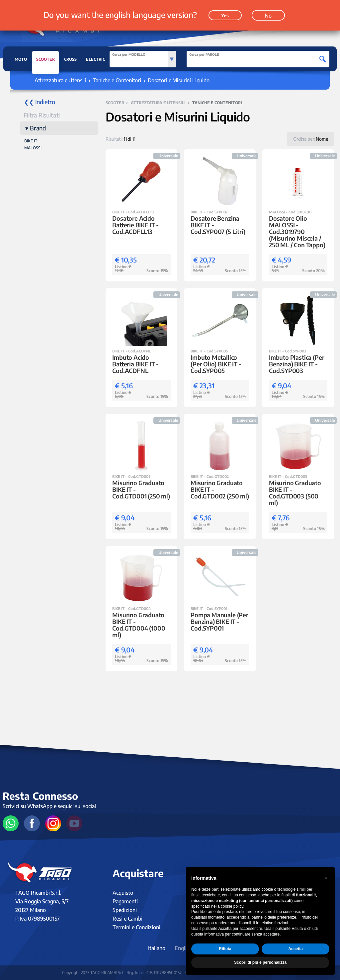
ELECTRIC (95, 59)
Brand (38, 128)
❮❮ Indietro (40, 102)
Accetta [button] (295, 949)
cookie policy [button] (232, 906)
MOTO (21, 59)
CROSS (70, 59)
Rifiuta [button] (225, 949)
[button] (326, 878)
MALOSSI (33, 148)
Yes (225, 15)
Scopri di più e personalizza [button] (260, 962)
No (268, 16)
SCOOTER (45, 61)
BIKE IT (31, 141)
